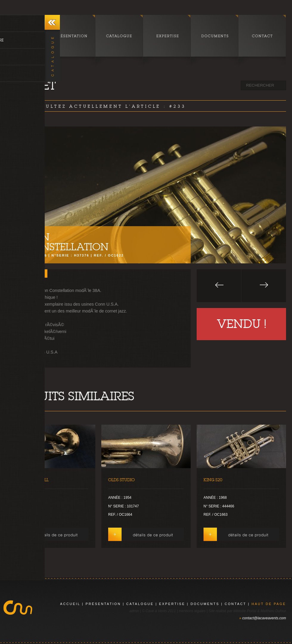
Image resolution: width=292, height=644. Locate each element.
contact (235, 604)
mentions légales (192, 611)
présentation (103, 604)
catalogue (140, 604)
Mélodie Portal (245, 611)
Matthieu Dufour (273, 611)
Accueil (70, 604)
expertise (172, 604)
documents (205, 604)
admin (134, 611)
